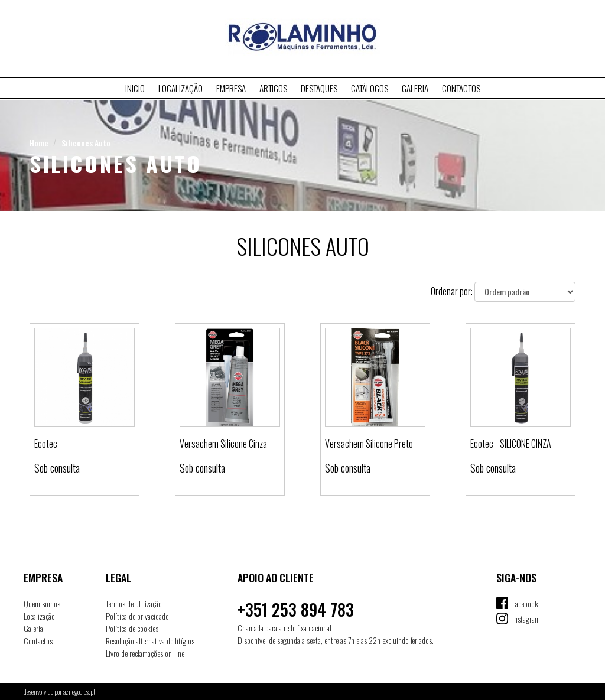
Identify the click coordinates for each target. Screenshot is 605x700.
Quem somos (42, 603)
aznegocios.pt (79, 691)
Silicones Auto (86, 143)
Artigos (273, 88)
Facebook (525, 603)
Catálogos (370, 88)
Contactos (461, 88)
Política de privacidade (137, 616)
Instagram (526, 619)
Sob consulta (57, 468)
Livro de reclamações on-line (145, 653)
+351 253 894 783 (296, 609)
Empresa (231, 88)
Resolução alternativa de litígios (150, 641)
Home (39, 143)
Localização (180, 88)
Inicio (135, 88)
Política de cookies (132, 628)
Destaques (319, 88)
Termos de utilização (134, 603)
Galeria (415, 88)
